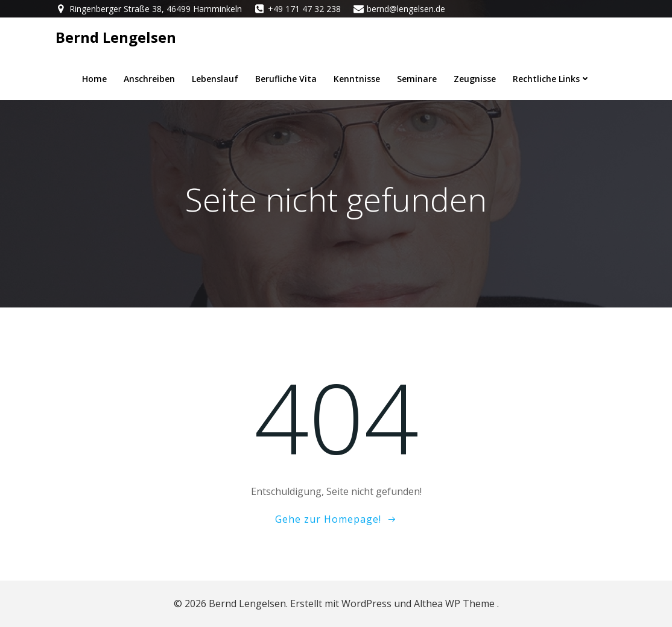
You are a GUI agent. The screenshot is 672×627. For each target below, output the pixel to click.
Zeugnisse (475, 79)
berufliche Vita (286, 79)
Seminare (417, 79)
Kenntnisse (357, 79)
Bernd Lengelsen (116, 37)
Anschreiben (149, 79)
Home (94, 79)
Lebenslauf (215, 79)
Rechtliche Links (552, 79)
